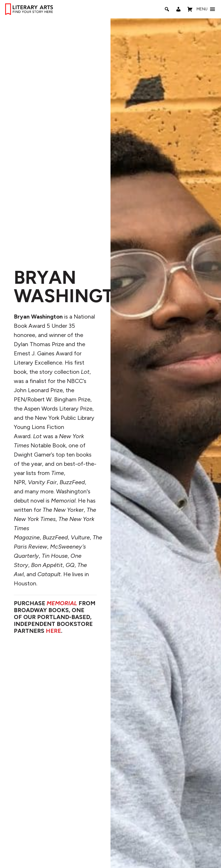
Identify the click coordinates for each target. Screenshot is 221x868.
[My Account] (178, 9)
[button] (202, 9)
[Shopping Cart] (190, 9)
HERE (53, 631)
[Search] (167, 9)
